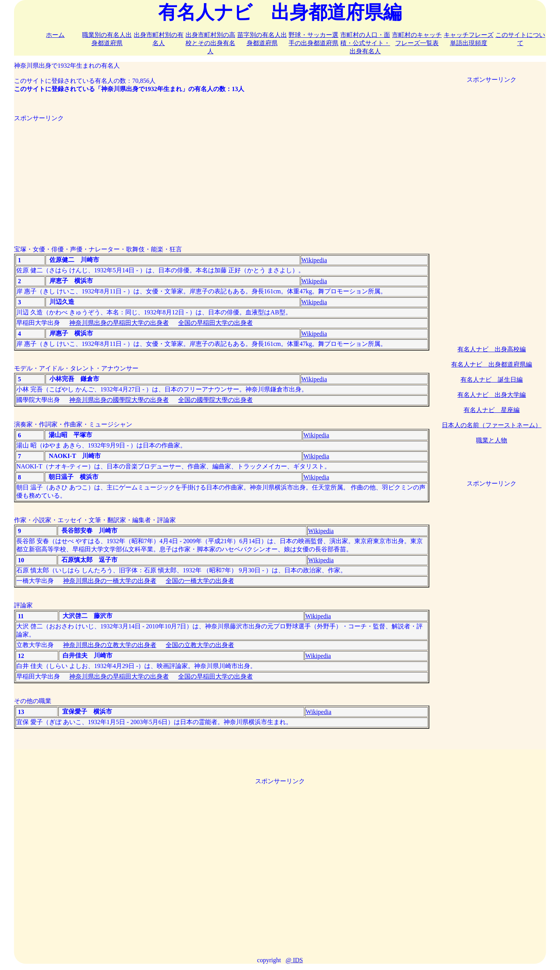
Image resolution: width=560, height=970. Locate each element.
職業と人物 (492, 440)
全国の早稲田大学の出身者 (215, 323)
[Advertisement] (222, 177)
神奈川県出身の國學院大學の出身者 (119, 400)
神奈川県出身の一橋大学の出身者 (110, 581)
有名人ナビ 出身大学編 (492, 395)
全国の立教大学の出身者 (200, 645)
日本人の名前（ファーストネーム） (492, 425)
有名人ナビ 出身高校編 (492, 349)
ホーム (55, 35)
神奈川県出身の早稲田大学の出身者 (119, 323)
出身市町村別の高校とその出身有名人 (210, 43)
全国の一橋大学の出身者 (200, 581)
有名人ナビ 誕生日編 (492, 380)
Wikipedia (314, 260)
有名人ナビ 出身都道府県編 (492, 364)
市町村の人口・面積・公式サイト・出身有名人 (365, 43)
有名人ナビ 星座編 (492, 410)
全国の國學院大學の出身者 (215, 400)
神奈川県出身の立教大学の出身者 (110, 645)
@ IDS (294, 960)
